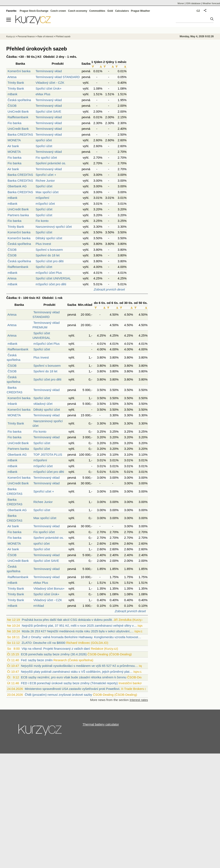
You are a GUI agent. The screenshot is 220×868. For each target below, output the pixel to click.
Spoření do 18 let (48, 255)
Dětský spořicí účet (49, 238)
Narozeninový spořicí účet (54, 227)
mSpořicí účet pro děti (51, 284)
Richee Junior (45, 181)
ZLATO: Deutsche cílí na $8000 (43, 643)
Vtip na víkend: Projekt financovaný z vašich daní (56, 649)
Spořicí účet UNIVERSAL (53, 278)
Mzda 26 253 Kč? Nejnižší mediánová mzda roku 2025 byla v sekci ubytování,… (78, 631)
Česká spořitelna (19, 100)
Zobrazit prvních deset (109, 289)
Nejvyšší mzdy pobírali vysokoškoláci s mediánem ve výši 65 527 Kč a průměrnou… (80, 666)
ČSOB (12, 106)
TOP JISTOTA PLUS (48, 455)
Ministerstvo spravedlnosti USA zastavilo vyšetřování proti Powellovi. (72, 689)
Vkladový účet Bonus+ (49, 588)
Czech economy (78, 11)
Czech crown (58, 11)
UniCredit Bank (18, 111)
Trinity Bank (16, 83)
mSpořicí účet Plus (49, 273)
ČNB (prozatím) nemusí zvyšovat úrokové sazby (58, 695)
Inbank (12, 404)
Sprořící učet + (46, 175)
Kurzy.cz (11, 36)
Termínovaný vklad (49, 71)
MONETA (14, 140)
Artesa (12, 77)
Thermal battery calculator (101, 724)
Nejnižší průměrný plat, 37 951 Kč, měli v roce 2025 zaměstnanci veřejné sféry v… (79, 626)
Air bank (13, 146)
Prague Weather (140, 11)
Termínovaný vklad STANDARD (58, 77)
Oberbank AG (17, 186)
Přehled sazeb (63, 36)
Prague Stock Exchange (34, 11)
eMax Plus (43, 94)
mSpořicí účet (45, 204)
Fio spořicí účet (46, 158)
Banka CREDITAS (20, 134)
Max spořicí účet (47, 192)
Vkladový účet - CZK (50, 83)
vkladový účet (43, 404)
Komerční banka (19, 71)
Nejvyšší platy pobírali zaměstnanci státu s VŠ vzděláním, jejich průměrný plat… (77, 672)
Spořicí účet (44, 146)
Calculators (122, 11)
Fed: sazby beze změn (37, 660)
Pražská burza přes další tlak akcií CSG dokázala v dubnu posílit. (67, 620)
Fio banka (14, 123)
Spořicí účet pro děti (50, 261)
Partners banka (18, 215)
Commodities (97, 11)
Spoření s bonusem (49, 250)
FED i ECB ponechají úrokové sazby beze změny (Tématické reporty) (69, 683)
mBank (12, 94)
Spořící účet (44, 186)
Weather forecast (211, 3)
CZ (198, 11)
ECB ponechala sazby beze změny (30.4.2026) (54, 654)
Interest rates (139, 700)
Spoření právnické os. (51, 163)
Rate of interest (45, 36)
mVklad (39, 606)
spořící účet (44, 140)
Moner (181, 3)
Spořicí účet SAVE (48, 111)
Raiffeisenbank (18, 117)
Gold (110, 11)
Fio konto (42, 221)
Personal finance (26, 36)
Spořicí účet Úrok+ (49, 88)
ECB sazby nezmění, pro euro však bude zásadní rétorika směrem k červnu (74, 677)
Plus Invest (43, 244)
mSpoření (42, 198)
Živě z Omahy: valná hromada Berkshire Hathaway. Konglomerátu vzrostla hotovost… (81, 637)
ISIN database (193, 3)
